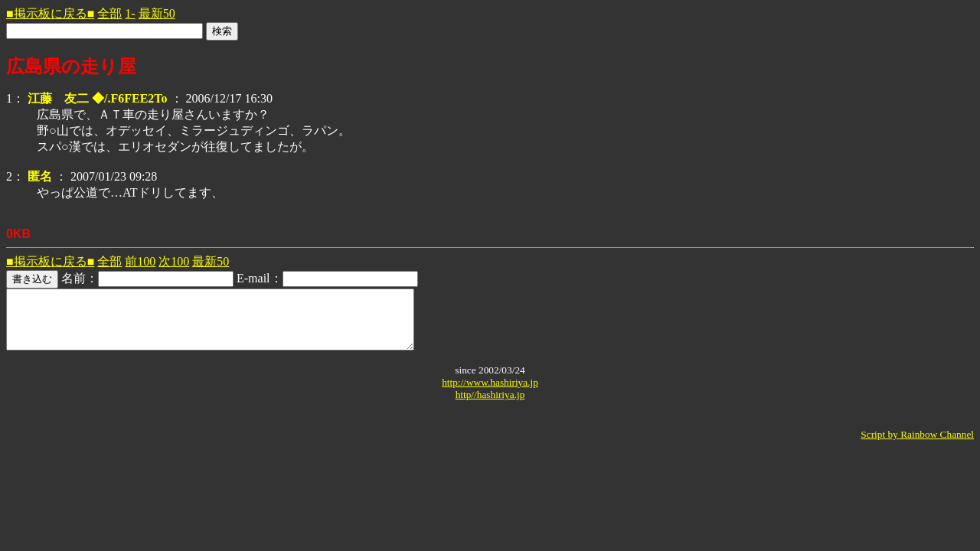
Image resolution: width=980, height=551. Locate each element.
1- (130, 13)
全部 (109, 13)
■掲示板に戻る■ (50, 13)
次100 (174, 261)
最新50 (157, 13)
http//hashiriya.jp (490, 406)
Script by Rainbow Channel (917, 446)
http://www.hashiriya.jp (490, 394)
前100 (140, 261)
